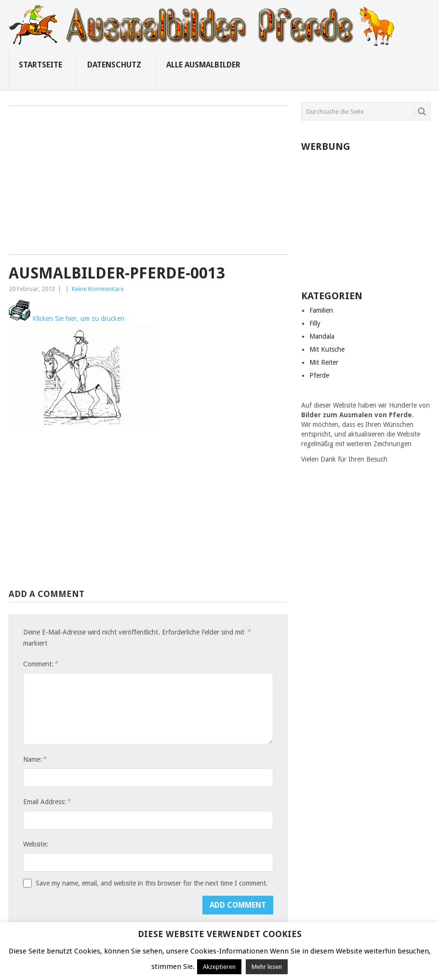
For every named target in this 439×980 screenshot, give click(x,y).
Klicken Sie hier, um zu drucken (67, 318)
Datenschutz (114, 65)
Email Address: (47, 801)
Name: (35, 759)
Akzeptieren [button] (219, 967)
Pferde (319, 375)
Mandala (322, 336)
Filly (315, 323)
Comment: (40, 664)
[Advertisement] (148, 184)
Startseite (40, 65)
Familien (321, 310)
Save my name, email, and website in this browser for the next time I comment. (152, 883)
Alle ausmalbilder (203, 65)
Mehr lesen (267, 967)
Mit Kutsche (327, 349)
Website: (36, 844)
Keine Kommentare (98, 289)
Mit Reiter (324, 362)
